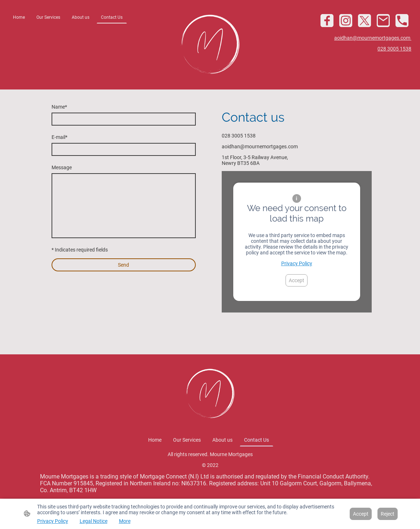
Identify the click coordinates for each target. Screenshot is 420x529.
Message (62, 167)
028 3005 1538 (394, 49)
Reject (388, 514)
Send (123, 265)
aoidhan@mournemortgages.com (373, 38)
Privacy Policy (297, 263)
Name (59, 107)
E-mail (59, 137)
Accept (297, 280)
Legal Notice (94, 521)
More (125, 521)
